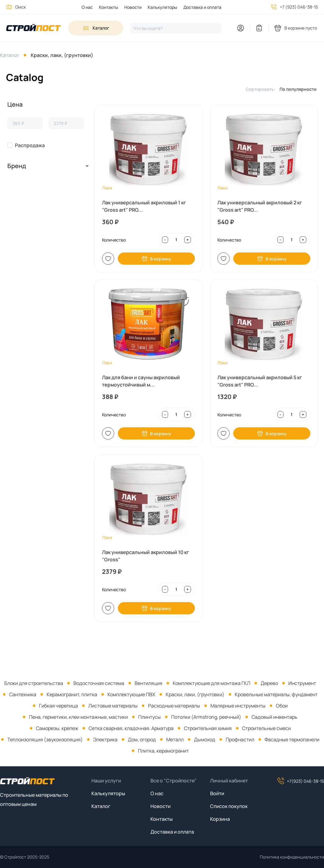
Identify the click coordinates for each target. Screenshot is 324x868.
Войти (217, 793)
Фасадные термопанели (292, 739)
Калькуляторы (162, 7)
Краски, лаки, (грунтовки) (62, 55)
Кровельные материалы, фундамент (276, 694)
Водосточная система (99, 683)
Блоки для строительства (34, 683)
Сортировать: (261, 89)
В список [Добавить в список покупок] (108, 259)
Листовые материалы (113, 706)
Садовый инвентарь (275, 717)
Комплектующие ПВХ (131, 694)
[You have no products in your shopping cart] (296, 28)
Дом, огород (142, 739)
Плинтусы (150, 717)
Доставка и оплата (202, 7)
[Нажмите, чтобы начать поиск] (176, 28)
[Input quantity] (176, 240)
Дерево (269, 683)
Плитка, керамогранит (163, 751)
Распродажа (30, 145)
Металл (175, 739)
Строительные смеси (266, 728)
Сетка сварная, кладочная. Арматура (131, 728)
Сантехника (23, 694)
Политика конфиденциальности (292, 857)
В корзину (156, 259)
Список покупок (229, 806)
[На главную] (33, 28)
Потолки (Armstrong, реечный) (206, 717)
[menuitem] (84, 7)
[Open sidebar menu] (96, 28)
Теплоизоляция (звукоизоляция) (45, 739)
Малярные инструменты (238, 706)
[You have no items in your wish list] (259, 28)
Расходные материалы (174, 706)
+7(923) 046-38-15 (301, 781)
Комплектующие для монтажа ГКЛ (211, 683)
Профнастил (240, 739)
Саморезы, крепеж (57, 728)
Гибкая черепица (58, 706)
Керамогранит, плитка (72, 694)
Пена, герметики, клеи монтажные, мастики (78, 717)
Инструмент (302, 683)
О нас (87, 7)
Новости (133, 7)
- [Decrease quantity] (165, 240)
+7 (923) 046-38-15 (299, 7)
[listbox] (300, 89)
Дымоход (205, 739)
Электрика (105, 739)
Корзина (220, 819)
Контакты (109, 7)
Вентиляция (148, 683)
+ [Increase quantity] (188, 240)
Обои (282, 706)
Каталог (10, 55)
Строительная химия (208, 728)
